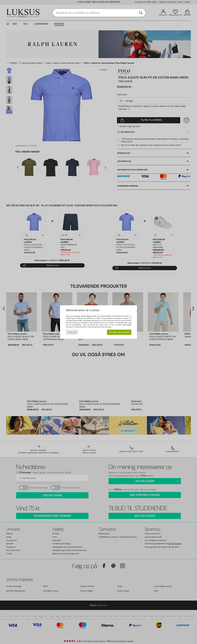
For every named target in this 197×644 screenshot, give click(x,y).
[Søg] (141, 13)
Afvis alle (72, 332)
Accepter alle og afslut (119, 332)
